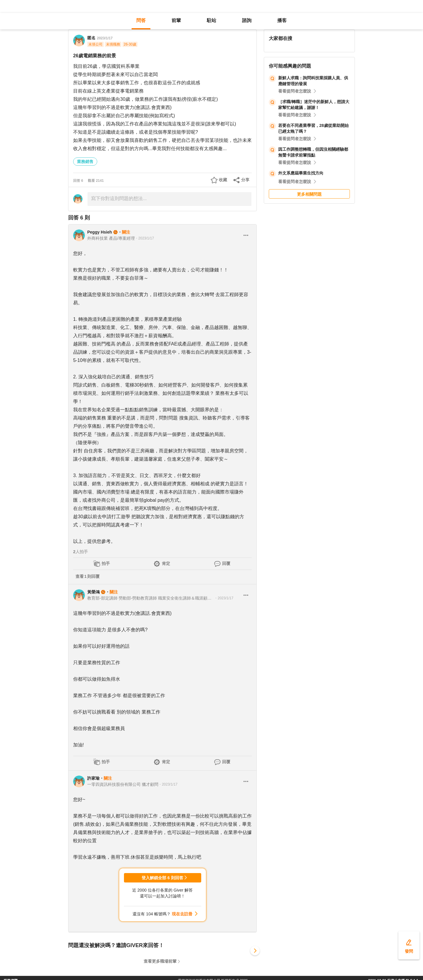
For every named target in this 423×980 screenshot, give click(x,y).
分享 (245, 180)
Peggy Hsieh (100, 232)
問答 (141, 20)
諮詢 (247, 20)
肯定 (166, 563)
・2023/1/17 (144, 238)
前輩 (176, 20)
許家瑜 (93, 778)
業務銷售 (85, 162)
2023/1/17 (105, 38)
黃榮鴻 (93, 592)
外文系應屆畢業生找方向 (301, 173)
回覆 (226, 563)
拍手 (106, 563)
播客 (282, 20)
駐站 (211, 20)
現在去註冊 (182, 914)
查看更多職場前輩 (160, 961)
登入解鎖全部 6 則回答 (162, 878)
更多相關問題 (309, 194)
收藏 (223, 180)
